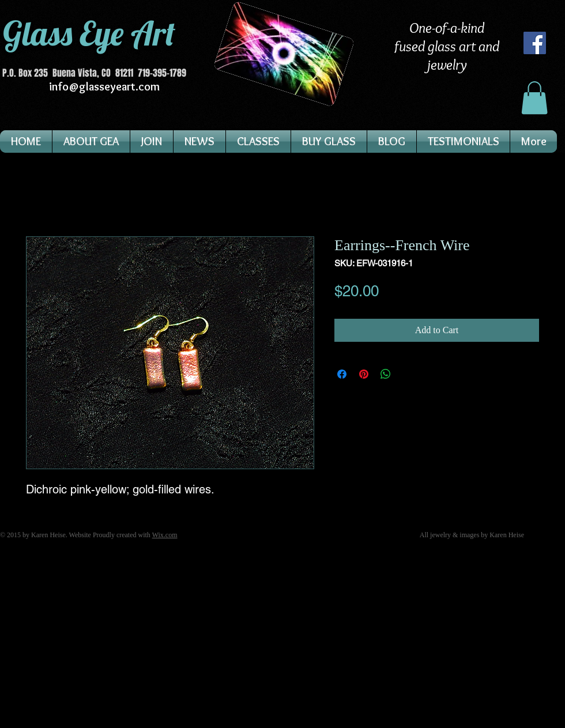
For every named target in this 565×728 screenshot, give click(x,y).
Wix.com (165, 535)
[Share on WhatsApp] (386, 374)
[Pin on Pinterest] (364, 374)
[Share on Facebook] (342, 374)
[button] (534, 98)
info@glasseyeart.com (104, 86)
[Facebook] (535, 43)
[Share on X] (408, 374)
